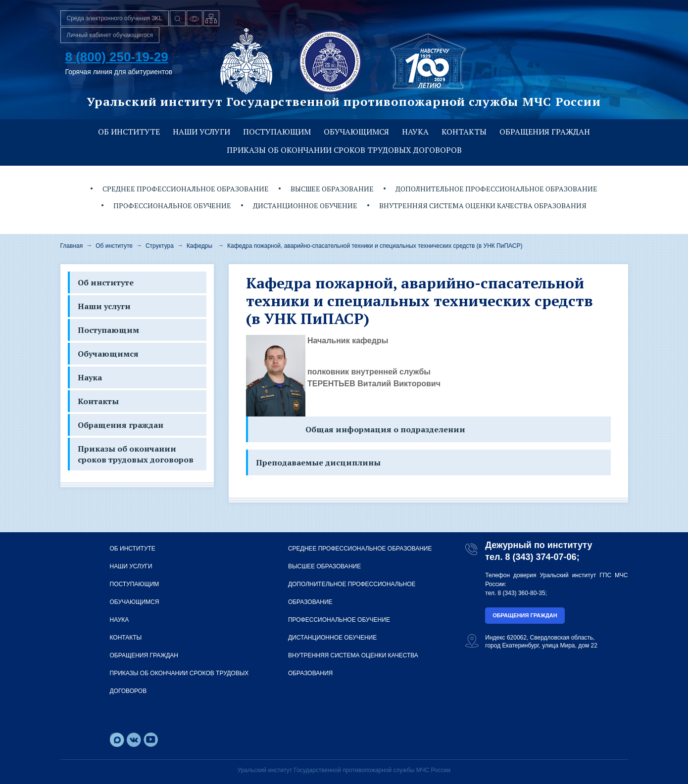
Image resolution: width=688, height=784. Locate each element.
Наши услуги (201, 132)
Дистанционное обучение (305, 206)
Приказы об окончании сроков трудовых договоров (344, 150)
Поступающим (277, 132)
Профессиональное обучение (172, 206)
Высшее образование (332, 189)
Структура (160, 246)
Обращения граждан (545, 132)
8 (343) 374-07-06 (541, 557)
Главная (72, 246)
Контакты (464, 132)
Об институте (129, 132)
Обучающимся (356, 132)
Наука (415, 132)
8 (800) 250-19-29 (117, 57)
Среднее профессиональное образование (186, 189)
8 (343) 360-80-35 (522, 593)
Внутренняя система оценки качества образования (483, 206)
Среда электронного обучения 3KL (115, 18)
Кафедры (199, 246)
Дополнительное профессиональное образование (496, 189)
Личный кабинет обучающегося (110, 35)
